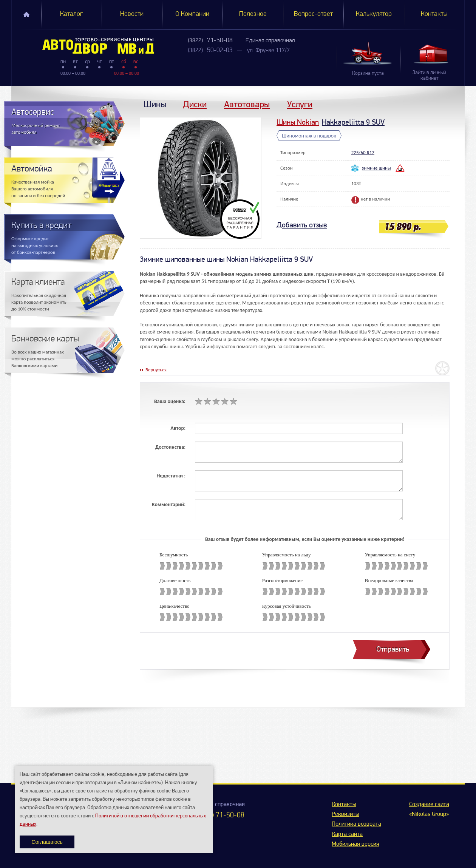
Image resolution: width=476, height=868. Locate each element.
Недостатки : (171, 476)
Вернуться (156, 370)
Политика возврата (356, 824)
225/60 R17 (363, 152)
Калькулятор (374, 14)
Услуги (300, 104)
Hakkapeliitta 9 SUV (353, 122)
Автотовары (247, 104)
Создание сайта (429, 805)
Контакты (434, 14)
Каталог (71, 14)
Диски (195, 104)
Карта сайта (347, 834)
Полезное (253, 14)
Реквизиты (345, 814)
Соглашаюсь (47, 842)
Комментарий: (169, 504)
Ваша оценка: (170, 401)
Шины (155, 104)
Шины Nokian (298, 122)
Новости (132, 14)
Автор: (178, 428)
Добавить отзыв (302, 225)
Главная (26, 14)
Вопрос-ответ (313, 14)
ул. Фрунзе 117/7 (268, 51)
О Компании (192, 14)
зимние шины (376, 168)
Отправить (393, 649)
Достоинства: (170, 447)
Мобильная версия (355, 844)
